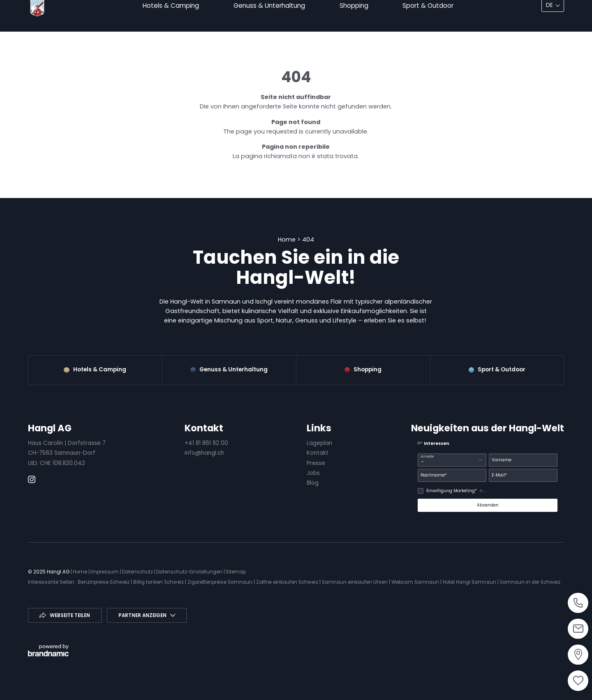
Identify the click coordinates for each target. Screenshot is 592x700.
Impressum (105, 572)
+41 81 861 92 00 (206, 443)
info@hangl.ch (204, 453)
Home (288, 239)
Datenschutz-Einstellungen (190, 572)
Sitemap (236, 572)
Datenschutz (138, 572)
